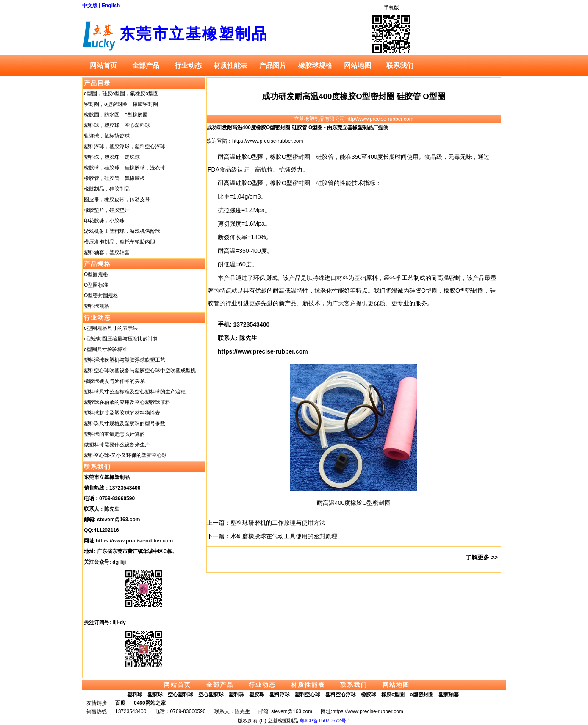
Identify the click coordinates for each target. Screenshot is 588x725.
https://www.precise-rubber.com (134, 541)
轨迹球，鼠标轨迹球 (107, 136)
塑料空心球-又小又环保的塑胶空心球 (125, 455)
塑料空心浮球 (341, 695)
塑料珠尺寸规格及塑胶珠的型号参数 (125, 423)
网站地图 (358, 65)
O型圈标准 (96, 285)
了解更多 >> (482, 557)
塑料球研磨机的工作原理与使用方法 (278, 523)
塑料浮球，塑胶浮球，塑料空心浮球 (125, 147)
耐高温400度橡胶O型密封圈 (354, 503)
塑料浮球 (280, 695)
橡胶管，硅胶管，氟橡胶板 (114, 178)
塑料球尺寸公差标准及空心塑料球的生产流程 (135, 392)
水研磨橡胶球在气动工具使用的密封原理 (284, 536)
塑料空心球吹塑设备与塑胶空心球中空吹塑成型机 (140, 371)
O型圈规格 (96, 274)
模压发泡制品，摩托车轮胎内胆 (119, 242)
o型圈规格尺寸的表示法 (111, 328)
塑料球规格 (97, 306)
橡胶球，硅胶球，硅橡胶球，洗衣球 (125, 168)
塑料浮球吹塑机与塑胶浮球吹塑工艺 (125, 360)
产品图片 (273, 65)
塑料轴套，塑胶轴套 (107, 252)
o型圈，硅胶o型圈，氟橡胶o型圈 (121, 94)
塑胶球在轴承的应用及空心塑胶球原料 (127, 402)
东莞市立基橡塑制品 (194, 34)
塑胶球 (155, 695)
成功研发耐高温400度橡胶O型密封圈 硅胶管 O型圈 (354, 96)
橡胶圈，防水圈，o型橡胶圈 (116, 115)
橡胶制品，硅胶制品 (107, 189)
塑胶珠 (257, 695)
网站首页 (103, 65)
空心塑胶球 (211, 695)
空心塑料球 (180, 695)
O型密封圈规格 (101, 296)
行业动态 (188, 65)
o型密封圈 (421, 695)
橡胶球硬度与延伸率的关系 (114, 381)
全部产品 (146, 65)
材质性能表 (230, 65)
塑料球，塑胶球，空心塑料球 (117, 125)
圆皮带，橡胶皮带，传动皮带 (117, 199)
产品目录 (97, 83)
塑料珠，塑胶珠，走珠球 (112, 157)
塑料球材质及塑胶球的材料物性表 (122, 413)
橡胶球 (369, 695)
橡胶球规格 (315, 65)
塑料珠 (236, 695)
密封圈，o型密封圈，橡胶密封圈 (121, 104)
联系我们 (400, 65)
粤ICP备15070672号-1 (325, 721)
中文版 (90, 6)
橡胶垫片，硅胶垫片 (107, 210)
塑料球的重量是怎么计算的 (114, 434)
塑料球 (135, 695)
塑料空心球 (308, 695)
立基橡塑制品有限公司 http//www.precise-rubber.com (354, 119)
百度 (120, 703)
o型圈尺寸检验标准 (106, 349)
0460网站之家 (150, 703)
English (111, 6)
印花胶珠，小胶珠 (104, 221)
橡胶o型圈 (393, 695)
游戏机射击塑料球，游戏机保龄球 (122, 231)
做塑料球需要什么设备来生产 (117, 445)
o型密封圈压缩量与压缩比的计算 (121, 339)
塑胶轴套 (449, 695)
